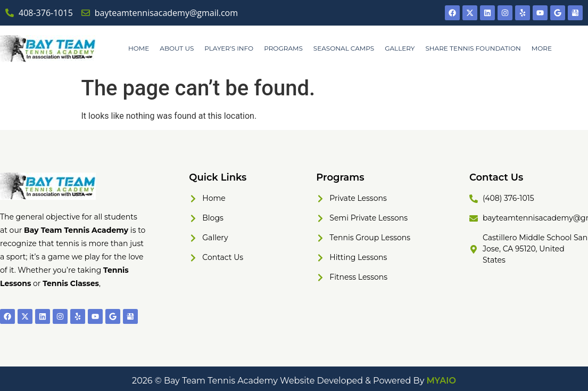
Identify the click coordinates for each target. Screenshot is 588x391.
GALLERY (400, 48)
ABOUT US (177, 48)
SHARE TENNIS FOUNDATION (473, 48)
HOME (139, 48)
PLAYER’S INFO (229, 48)
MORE (542, 48)
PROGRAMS (283, 48)
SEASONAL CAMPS (344, 48)
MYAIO (441, 381)
